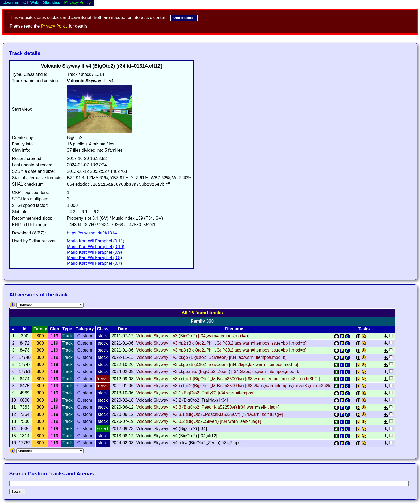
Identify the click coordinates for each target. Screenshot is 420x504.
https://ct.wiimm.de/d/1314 (92, 233)
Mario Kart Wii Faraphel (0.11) (96, 241)
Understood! (184, 18)
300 (40, 336)
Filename (234, 329)
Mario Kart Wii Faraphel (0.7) (94, 263)
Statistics (52, 3)
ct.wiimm (11, 3)
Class (103, 329)
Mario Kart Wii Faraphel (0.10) (96, 247)
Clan (55, 329)
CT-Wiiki (31, 3)
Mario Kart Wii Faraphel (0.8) (94, 258)
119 (55, 336)
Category (85, 329)
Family (40, 329)
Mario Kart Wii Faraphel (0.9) (94, 252)
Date (123, 329)
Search (17, 492)
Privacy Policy (54, 26)
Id (25, 329)
